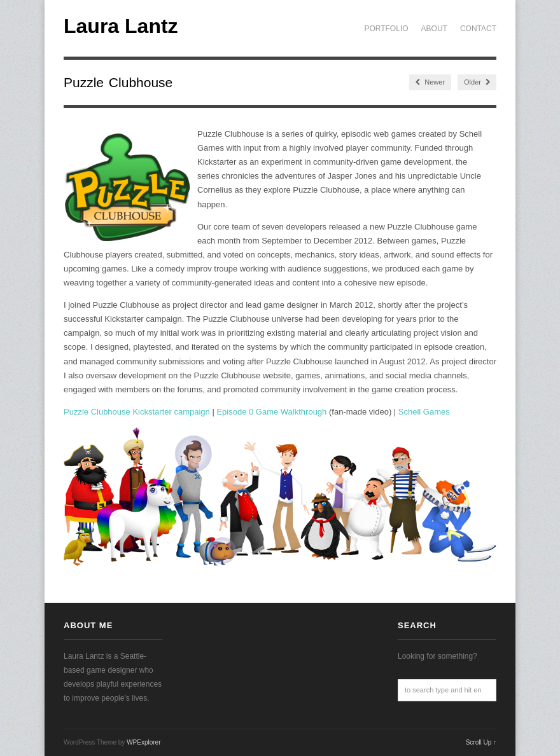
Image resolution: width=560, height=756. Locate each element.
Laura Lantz (121, 26)
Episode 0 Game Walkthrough (271, 412)
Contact (478, 29)
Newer (430, 82)
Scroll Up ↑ (481, 742)
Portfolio (386, 29)
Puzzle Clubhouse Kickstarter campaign (137, 412)
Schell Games (424, 412)
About (434, 29)
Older (477, 82)
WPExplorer (143, 742)
